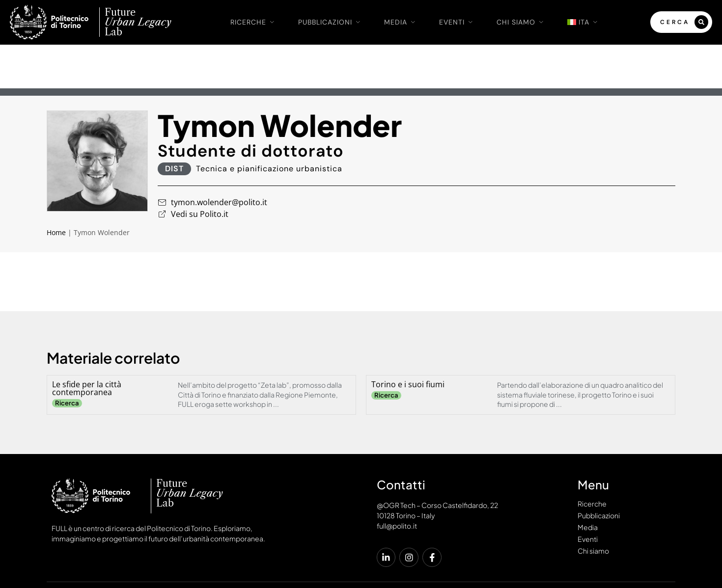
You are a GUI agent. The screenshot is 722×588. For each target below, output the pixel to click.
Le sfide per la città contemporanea (87, 345)
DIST (174, 125)
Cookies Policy (648, 552)
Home (56, 189)
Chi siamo (522, 22)
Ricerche (254, 22)
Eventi (458, 22)
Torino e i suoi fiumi (408, 341)
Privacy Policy (600, 552)
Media (402, 22)
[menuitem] (584, 22)
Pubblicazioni (331, 22)
